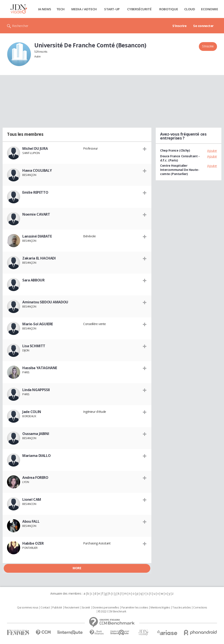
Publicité (57, 608)
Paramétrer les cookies (135, 608)
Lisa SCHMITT (34, 346)
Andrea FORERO (35, 478)
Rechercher (20, 26)
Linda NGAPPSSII (36, 390)
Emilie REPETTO (35, 192)
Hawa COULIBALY (37, 170)
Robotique (169, 9)
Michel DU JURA (35, 148)
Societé (86, 608)
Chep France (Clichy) (175, 150)
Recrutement (72, 608)
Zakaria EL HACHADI (39, 258)
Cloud (190, 9)
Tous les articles (182, 608)
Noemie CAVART (36, 214)
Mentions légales (160, 608)
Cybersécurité (139, 9)
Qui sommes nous (28, 608)
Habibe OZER (33, 543)
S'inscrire (179, 26)
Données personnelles (106, 608)
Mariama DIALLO (36, 456)
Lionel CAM (32, 499)
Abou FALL (31, 521)
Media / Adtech (84, 9)
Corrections (200, 608)
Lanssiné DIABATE (37, 236)
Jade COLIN (32, 412)
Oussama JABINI (36, 434)
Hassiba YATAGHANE (40, 368)
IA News (45, 9)
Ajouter (212, 151)
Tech (60, 9)
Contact (45, 608)
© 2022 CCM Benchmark (112, 612)
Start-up (112, 9)
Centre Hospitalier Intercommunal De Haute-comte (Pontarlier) (180, 170)
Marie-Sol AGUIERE (38, 324)
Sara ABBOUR (33, 280)
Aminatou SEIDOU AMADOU (45, 302)
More (77, 568)
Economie (210, 9)
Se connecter (203, 26)
